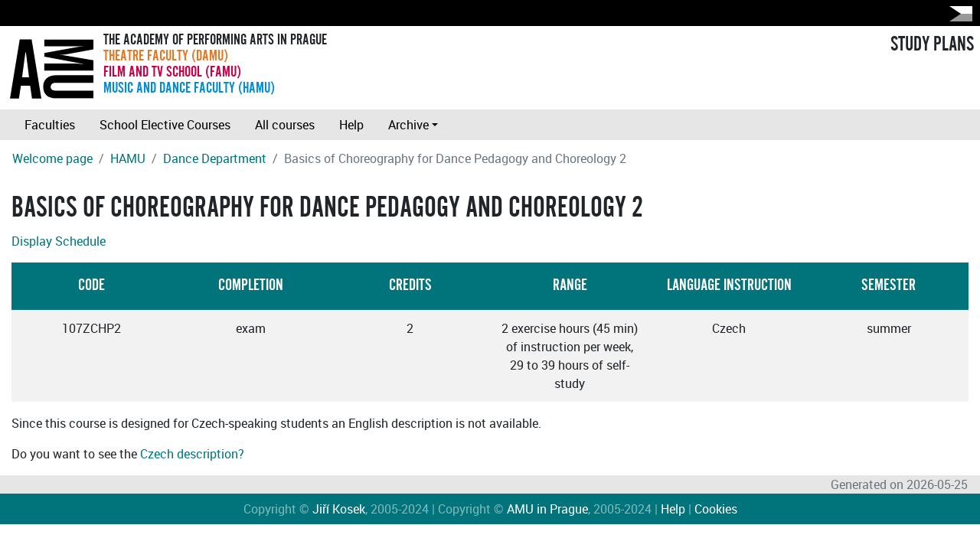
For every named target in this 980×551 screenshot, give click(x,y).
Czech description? (192, 454)
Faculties (50, 125)
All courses (285, 125)
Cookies (716, 509)
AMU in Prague (547, 509)
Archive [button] (408, 125)
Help (351, 125)
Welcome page (52, 158)
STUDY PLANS (932, 44)
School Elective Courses (165, 125)
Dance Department (215, 158)
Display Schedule (59, 241)
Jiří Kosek (339, 509)
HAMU (128, 158)
